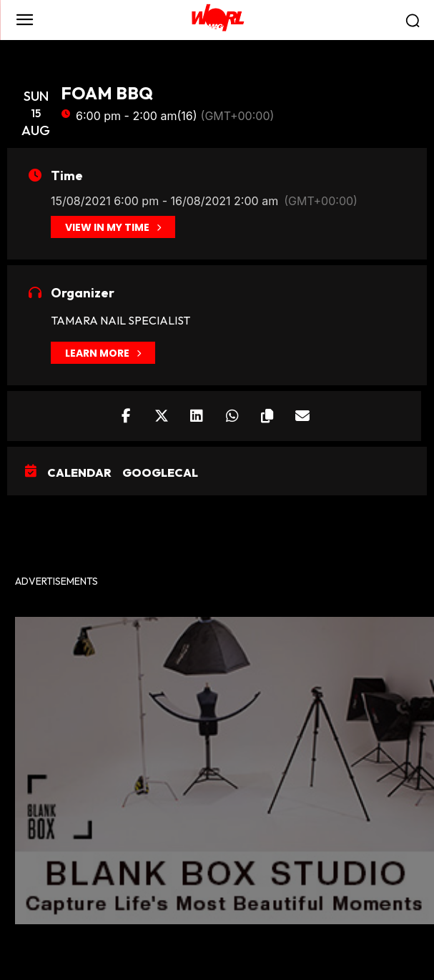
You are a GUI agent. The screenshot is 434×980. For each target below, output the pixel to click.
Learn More (103, 353)
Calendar (79, 472)
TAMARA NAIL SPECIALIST (120, 320)
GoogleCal (160, 472)
